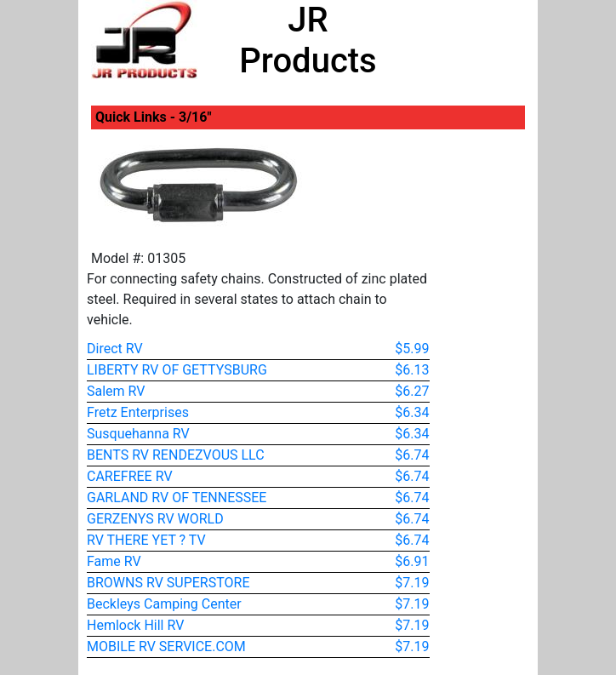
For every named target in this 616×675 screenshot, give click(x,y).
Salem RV (116, 391)
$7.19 (412, 583)
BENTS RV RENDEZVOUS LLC (176, 455)
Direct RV (115, 349)
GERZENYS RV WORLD (155, 519)
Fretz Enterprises (138, 412)
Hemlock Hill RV (135, 625)
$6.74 (412, 455)
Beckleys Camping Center (164, 604)
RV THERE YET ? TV (146, 540)
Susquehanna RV (138, 434)
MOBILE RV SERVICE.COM (166, 646)
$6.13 (412, 370)
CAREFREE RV (130, 476)
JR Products (308, 40)
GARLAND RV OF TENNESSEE (177, 498)
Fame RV (114, 561)
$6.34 (412, 412)
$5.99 (412, 349)
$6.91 (412, 561)
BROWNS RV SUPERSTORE (168, 583)
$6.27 (412, 391)
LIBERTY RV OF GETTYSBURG (177, 370)
